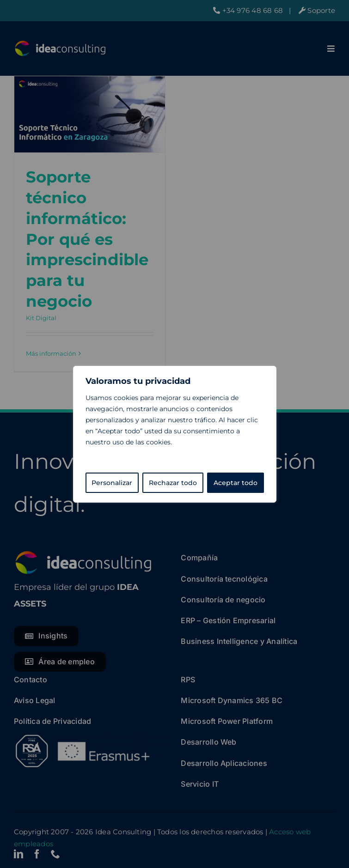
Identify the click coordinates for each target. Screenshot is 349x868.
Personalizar (112, 483)
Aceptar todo (236, 483)
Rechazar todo (173, 483)
